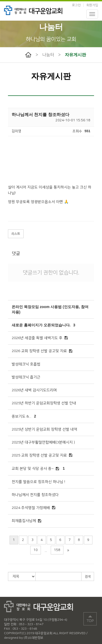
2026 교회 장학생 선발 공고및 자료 (39, 351)
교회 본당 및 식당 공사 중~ (33, 469)
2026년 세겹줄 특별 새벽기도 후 (37, 338)
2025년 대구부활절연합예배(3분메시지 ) (43, 442)
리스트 (16, 234)
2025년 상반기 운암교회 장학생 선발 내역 (44, 429)
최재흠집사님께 (24, 521)
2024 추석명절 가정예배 (31, 508)
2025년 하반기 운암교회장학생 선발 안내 (44, 403)
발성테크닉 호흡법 (26, 364)
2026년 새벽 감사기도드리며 (34, 390)
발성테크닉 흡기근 (26, 377)
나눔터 (48, 55)
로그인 (76, 5)
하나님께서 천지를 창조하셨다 (35, 495)
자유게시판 (75, 55)
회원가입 (92, 5)
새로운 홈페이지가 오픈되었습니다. (41, 325)
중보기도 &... (22, 416)
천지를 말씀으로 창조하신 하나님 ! (38, 482)
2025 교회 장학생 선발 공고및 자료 (39, 455)
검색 (88, 577)
